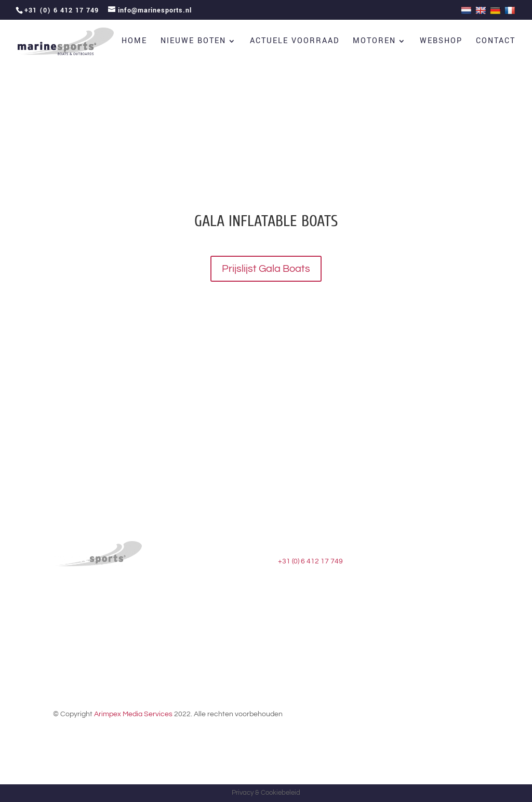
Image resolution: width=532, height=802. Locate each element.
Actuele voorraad (295, 42)
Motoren (374, 42)
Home (134, 42)
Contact (496, 42)
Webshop (441, 42)
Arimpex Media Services (133, 714)
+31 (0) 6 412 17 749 (310, 561)
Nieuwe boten (193, 42)
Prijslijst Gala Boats (266, 269)
